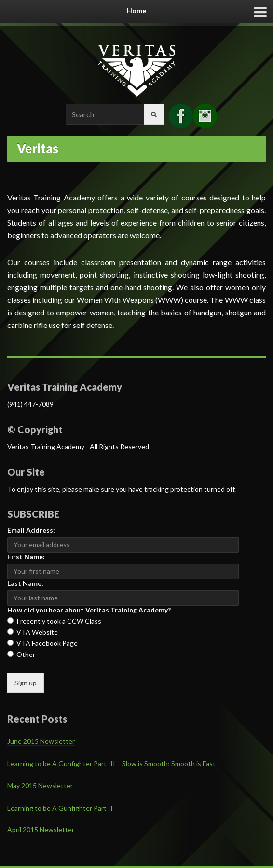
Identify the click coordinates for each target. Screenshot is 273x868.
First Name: (26, 557)
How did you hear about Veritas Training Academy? (89, 610)
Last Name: (25, 583)
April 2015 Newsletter (41, 830)
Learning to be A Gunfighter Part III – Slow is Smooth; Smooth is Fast (111, 763)
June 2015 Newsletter (41, 741)
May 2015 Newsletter (40, 786)
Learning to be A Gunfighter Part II (60, 808)
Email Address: (31, 530)
